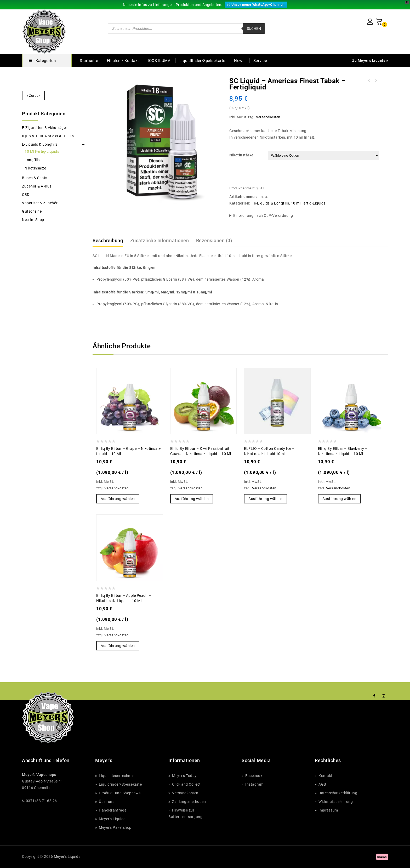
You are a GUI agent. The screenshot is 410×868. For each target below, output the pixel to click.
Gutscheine (32, 211)
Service (261, 61)
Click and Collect (187, 784)
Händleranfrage (112, 810)
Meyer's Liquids (112, 819)
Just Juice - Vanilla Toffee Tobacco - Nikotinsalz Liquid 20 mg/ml (376, 81)
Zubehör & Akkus (37, 186)
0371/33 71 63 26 (41, 801)
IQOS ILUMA (159, 61)
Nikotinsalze (35, 168)
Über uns (107, 802)
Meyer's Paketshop (115, 827)
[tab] (111, 241)
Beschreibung (108, 240)
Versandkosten (268, 117)
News (240, 61)
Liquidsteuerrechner (116, 776)
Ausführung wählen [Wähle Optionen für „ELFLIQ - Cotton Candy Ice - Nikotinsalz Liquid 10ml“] (265, 499)
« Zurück (33, 95)
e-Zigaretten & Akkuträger (45, 128)
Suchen (253, 29)
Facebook (254, 776)
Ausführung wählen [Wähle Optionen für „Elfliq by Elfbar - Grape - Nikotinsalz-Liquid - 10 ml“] (117, 499)
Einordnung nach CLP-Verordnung (263, 215)
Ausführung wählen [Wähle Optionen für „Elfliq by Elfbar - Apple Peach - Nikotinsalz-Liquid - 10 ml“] (117, 646)
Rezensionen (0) (213, 240)
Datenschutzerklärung (337, 793)
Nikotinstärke (241, 155)
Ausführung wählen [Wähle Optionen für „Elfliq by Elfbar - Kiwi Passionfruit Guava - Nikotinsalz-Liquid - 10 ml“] (191, 499)
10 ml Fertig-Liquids (308, 203)
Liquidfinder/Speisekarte (203, 61)
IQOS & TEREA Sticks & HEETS (50, 136)
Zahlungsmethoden (189, 802)
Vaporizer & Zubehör (40, 203)
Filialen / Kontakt (122, 61)
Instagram (254, 784)
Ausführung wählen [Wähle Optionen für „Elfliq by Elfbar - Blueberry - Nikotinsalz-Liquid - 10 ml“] (339, 499)
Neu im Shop (33, 220)
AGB (322, 784)
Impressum (328, 810)
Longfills (32, 160)
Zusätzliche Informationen (159, 240)
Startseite (89, 61)
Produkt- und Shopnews (119, 793)
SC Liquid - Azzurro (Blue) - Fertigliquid (369, 81)
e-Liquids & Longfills (271, 203)
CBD (26, 195)
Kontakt (325, 776)
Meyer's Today (184, 776)
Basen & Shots (35, 178)
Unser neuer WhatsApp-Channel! (257, 5)
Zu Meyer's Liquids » (370, 60)
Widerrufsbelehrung (335, 802)
